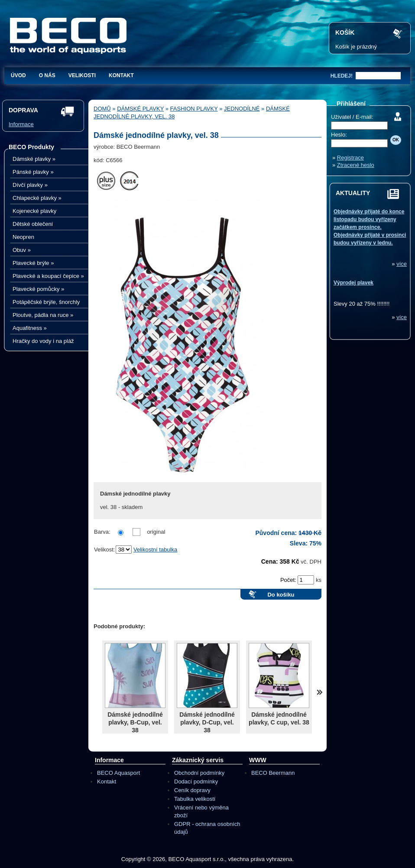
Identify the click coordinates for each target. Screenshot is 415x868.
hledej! (342, 76)
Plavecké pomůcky (38, 289)
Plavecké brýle (33, 263)
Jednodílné (242, 109)
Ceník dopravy (192, 790)
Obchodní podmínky (199, 773)
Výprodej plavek (353, 283)
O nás (47, 75)
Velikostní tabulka (155, 550)
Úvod (18, 75)
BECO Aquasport (118, 773)
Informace (21, 124)
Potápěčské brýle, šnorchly (46, 302)
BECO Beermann (273, 773)
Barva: (102, 532)
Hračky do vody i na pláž (43, 341)
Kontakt (121, 75)
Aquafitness (30, 328)
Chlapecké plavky (37, 198)
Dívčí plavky (30, 185)
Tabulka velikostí (195, 799)
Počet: (289, 580)
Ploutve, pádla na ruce (43, 315)
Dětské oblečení (33, 224)
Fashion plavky (194, 109)
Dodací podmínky (196, 782)
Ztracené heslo (356, 165)
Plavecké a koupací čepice (48, 276)
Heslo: (339, 135)
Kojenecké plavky (34, 211)
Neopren (23, 237)
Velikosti (82, 75)
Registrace (350, 158)
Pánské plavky (33, 172)
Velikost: (104, 550)
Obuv (22, 250)
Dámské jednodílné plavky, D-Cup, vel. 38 (207, 722)
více (402, 264)
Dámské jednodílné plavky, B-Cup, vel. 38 (135, 722)
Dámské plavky (34, 159)
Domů (102, 109)
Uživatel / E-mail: (352, 117)
